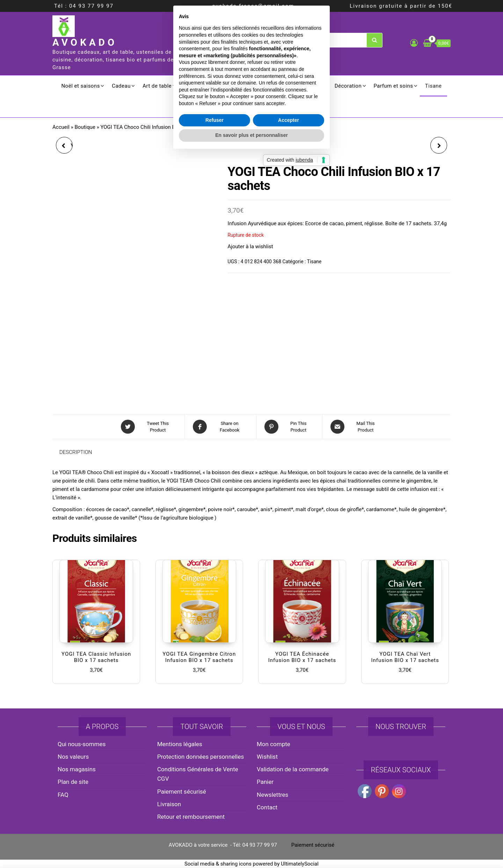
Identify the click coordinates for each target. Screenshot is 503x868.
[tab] (81, 452)
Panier (265, 782)
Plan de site (73, 782)
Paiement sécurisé (182, 792)
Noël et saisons (81, 86)
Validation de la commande (293, 769)
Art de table (157, 86)
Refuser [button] (214, 477)
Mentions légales (180, 744)
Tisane (433, 86)
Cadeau (121, 86)
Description (76, 452)
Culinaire (227, 86)
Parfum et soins (393, 86)
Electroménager (269, 86)
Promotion (252, 107)
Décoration (348, 86)
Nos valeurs (73, 757)
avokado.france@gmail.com (253, 6)
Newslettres (272, 795)
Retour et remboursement (191, 817)
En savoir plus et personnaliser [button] (251, 492)
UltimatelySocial (300, 864)
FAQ (63, 795)
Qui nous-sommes (82, 744)
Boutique (85, 127)
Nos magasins (77, 769)
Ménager (312, 86)
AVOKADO (85, 42)
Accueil (61, 127)
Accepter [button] (289, 477)
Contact (267, 807)
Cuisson (194, 86)
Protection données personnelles (201, 757)
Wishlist (267, 757)
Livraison (169, 804)
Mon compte (274, 744)
